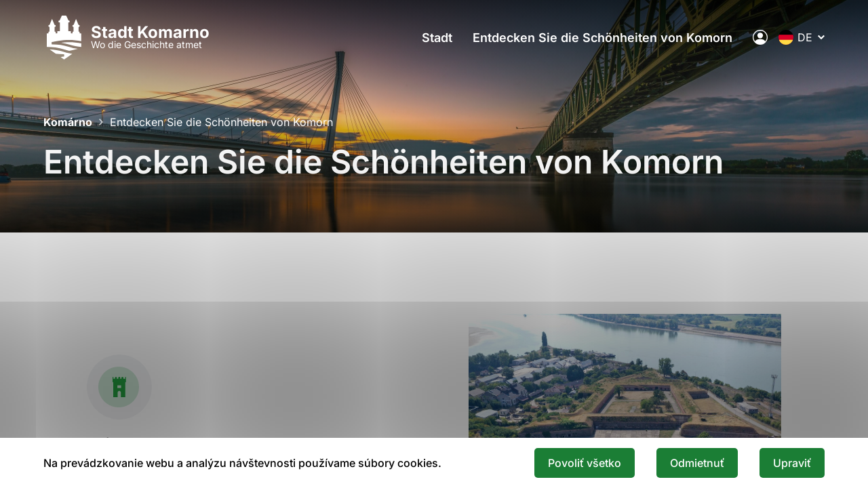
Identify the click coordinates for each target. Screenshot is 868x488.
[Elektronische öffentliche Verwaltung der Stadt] (760, 37)
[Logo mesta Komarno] (126, 38)
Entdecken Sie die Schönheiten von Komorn (603, 38)
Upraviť (792, 463)
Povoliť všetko (585, 463)
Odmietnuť (697, 463)
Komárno (68, 122)
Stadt (437, 38)
